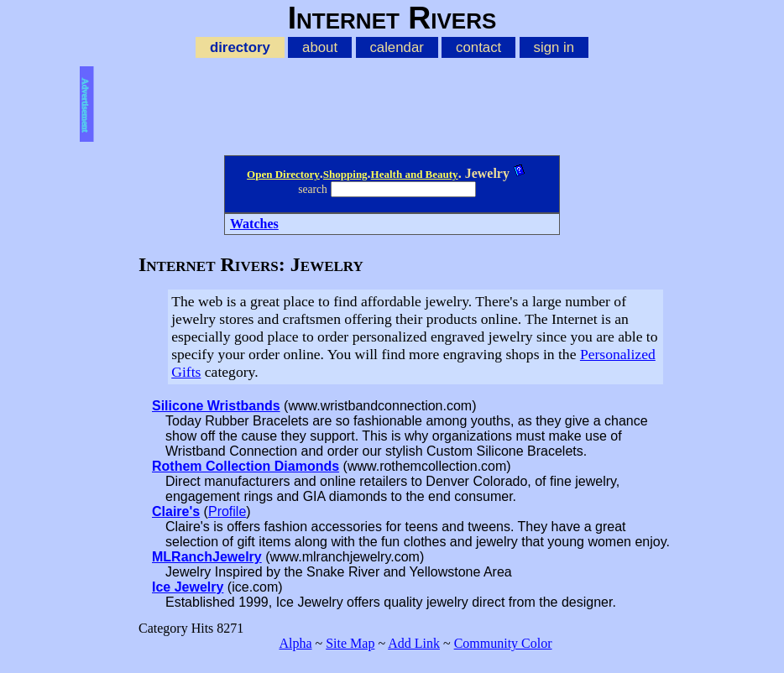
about (320, 47)
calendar (396, 47)
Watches (254, 224)
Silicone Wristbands (216, 406)
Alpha (295, 643)
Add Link (414, 643)
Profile (227, 511)
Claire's (176, 511)
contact (478, 47)
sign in (554, 47)
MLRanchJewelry (207, 557)
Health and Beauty (415, 174)
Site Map (350, 643)
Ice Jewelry (188, 587)
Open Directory (283, 174)
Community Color (503, 643)
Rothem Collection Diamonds (246, 466)
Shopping (345, 174)
